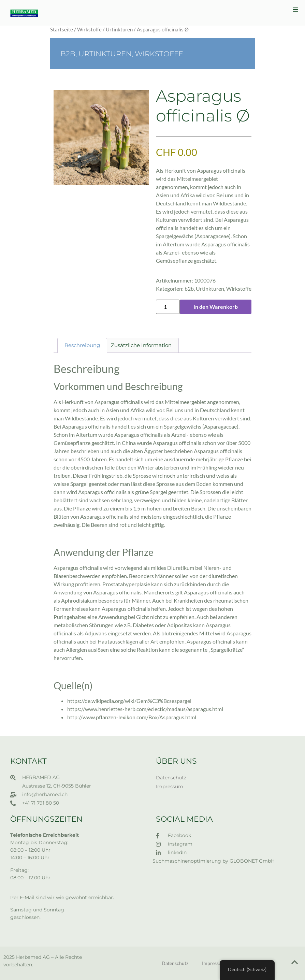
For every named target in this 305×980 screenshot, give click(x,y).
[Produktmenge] (168, 307)
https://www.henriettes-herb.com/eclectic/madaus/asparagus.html (145, 709)
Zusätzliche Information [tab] (141, 345)
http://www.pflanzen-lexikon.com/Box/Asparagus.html (132, 717)
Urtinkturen (119, 29)
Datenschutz (171, 778)
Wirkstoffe (89, 29)
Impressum (170, 787)
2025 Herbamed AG (27, 957)
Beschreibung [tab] (82, 345)
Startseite (62, 29)
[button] (296, 9)
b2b (68, 54)
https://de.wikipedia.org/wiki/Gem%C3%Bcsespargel (129, 701)
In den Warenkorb (216, 307)
